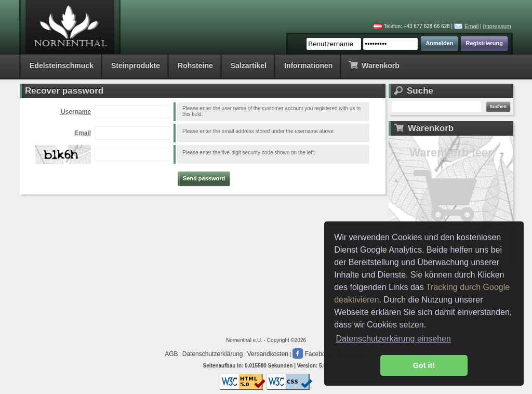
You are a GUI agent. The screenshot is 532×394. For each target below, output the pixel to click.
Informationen (308, 65)
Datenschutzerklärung (213, 354)
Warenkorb (374, 65)
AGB (171, 354)
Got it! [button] (424, 365)
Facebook (312, 354)
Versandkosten (268, 354)
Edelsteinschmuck (62, 65)
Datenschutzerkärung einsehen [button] (393, 339)
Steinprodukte (136, 65)
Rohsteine (195, 65)
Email (472, 26)
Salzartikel (249, 65)
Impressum (497, 26)
